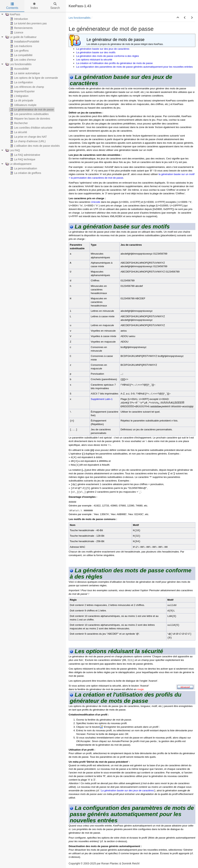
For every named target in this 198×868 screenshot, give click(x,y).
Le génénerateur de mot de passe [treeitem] (31, 110)
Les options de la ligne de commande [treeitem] (34, 78)
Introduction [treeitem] (19, 19)
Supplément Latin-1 (102, 399)
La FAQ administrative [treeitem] (25, 155)
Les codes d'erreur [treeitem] (23, 60)
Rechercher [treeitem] (18, 123)
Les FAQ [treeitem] (12, 150)
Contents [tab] (12, 6)
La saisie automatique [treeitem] (25, 73)
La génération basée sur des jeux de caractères (103, 49)
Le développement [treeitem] (18, 164)
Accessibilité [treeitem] (19, 69)
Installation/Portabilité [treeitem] (24, 42)
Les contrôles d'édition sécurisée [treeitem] (31, 128)
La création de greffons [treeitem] (25, 173)
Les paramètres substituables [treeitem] (29, 114)
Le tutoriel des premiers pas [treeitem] (28, 23)
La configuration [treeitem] (21, 82)
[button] (178, 18)
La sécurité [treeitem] (18, 132)
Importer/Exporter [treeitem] (22, 91)
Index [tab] (34, 6)
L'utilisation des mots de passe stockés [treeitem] (35, 146)
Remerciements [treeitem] (21, 28)
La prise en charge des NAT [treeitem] (28, 137)
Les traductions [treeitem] (21, 46)
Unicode (96, 202)
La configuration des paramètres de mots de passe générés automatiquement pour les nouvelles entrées (134, 67)
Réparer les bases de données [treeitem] (30, 119)
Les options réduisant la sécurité (94, 60)
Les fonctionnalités (80, 18)
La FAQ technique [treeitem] (22, 159)
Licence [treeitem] (16, 32)
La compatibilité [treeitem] (21, 55)
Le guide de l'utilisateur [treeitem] (21, 37)
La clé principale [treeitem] (21, 100)
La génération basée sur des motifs (96, 52)
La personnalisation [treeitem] (23, 168)
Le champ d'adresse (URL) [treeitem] (27, 141)
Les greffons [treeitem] (19, 51)
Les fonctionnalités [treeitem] (18, 64)
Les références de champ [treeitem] (27, 87)
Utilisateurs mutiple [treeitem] (23, 105)
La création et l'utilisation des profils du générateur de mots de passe (114, 63)
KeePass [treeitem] (12, 14)
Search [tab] (55, 6)
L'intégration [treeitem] (19, 96)
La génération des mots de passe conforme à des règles (108, 56)
